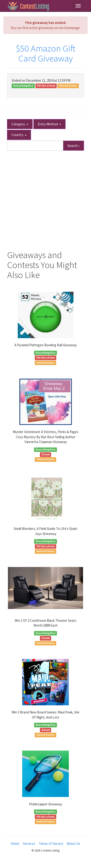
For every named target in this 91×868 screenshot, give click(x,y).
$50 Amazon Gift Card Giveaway (46, 53)
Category (20, 124)
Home (15, 844)
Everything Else (23, 86)
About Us (73, 844)
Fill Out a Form (46, 86)
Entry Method (49, 124)
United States (68, 86)
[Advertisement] (45, 198)
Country (19, 135)
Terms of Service (51, 844)
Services (29, 844)
